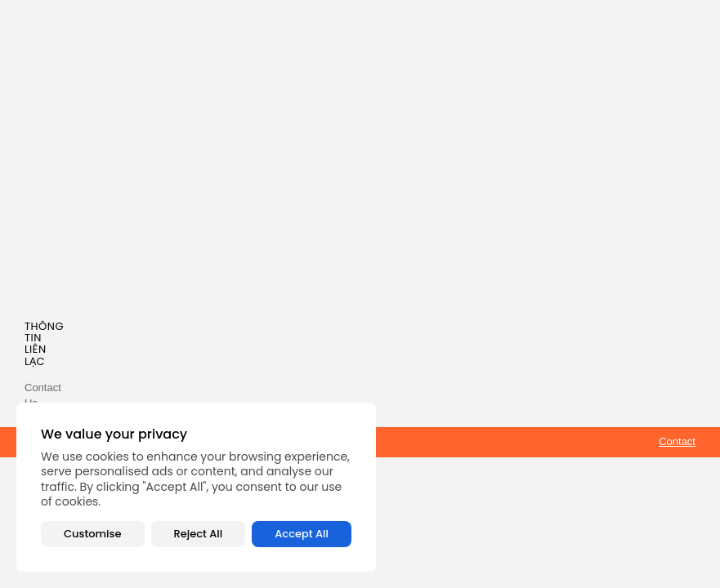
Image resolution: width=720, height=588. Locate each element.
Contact (677, 441)
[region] (196, 487)
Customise (92, 534)
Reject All (199, 534)
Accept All (302, 534)
